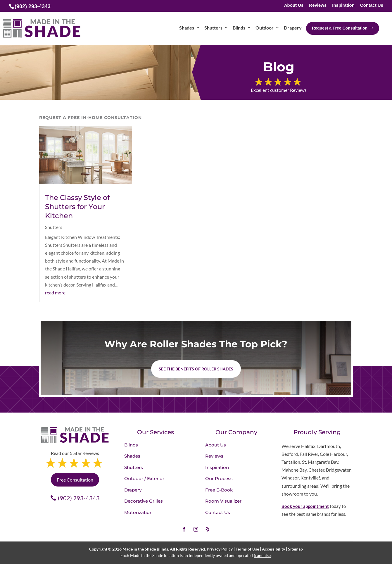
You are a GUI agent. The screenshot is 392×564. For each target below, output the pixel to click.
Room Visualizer (223, 501)
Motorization (138, 512)
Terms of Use (247, 549)
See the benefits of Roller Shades (196, 369)
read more (55, 293)
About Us (294, 5)
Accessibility (273, 549)
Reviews (318, 5)
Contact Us (372, 5)
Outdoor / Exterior (144, 478)
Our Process (219, 478)
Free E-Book (219, 490)
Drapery (133, 490)
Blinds (131, 445)
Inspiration (343, 5)
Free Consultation (75, 480)
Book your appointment (305, 506)
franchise (262, 555)
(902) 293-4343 (79, 498)
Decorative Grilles (144, 501)
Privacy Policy (220, 549)
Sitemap (295, 549)
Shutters (54, 227)
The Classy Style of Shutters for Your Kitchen (77, 207)
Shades (132, 456)
